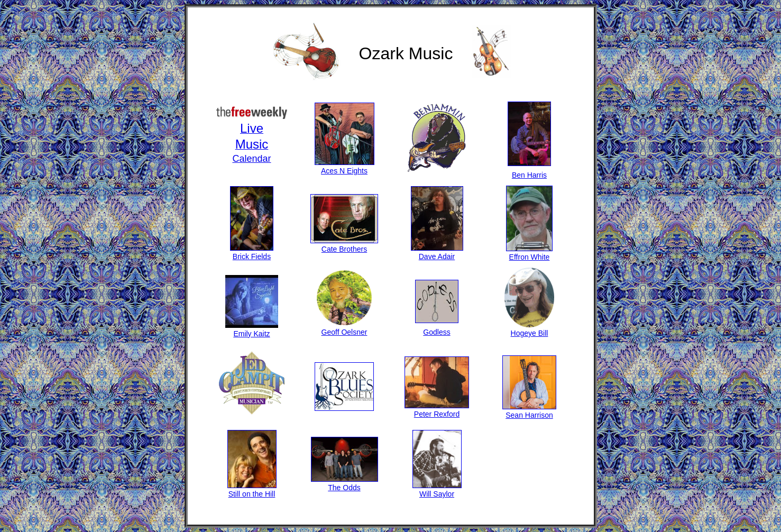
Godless (437, 328)
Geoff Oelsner (344, 328)
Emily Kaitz (252, 329)
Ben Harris (529, 171)
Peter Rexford (437, 410)
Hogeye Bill (529, 329)
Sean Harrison (529, 411)
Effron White (529, 253)
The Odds (344, 483)
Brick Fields (252, 252)
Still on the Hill (252, 490)
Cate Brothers (344, 245)
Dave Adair (437, 252)
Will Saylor (437, 490)
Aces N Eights (344, 167)
